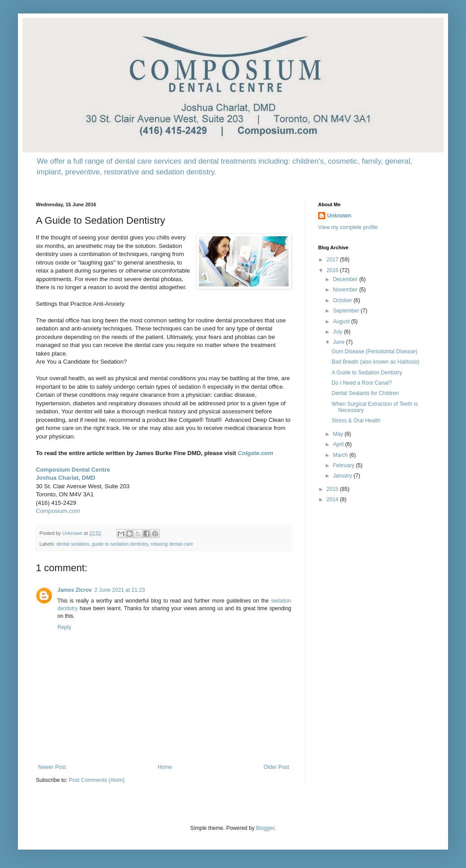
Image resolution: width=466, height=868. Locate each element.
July (339, 332)
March (341, 455)
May (339, 434)
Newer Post (52, 767)
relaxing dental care (172, 544)
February (344, 465)
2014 (333, 499)
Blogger (265, 828)
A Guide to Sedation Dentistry (367, 373)
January (343, 476)
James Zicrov (75, 590)
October (343, 300)
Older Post (276, 767)
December (346, 279)
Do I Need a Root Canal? (362, 383)
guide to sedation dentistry (120, 544)
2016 (333, 270)
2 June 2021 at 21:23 (120, 590)
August (342, 321)
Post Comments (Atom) (97, 780)
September (347, 311)
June (339, 342)
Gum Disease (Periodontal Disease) (374, 352)
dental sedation (73, 544)
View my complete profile (348, 227)
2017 (333, 260)
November (346, 290)
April (339, 444)
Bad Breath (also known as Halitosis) (375, 362)
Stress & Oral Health (356, 421)
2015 (333, 489)
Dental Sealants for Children (365, 393)
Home (165, 767)
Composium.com (58, 511)
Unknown (339, 216)
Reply (64, 627)
